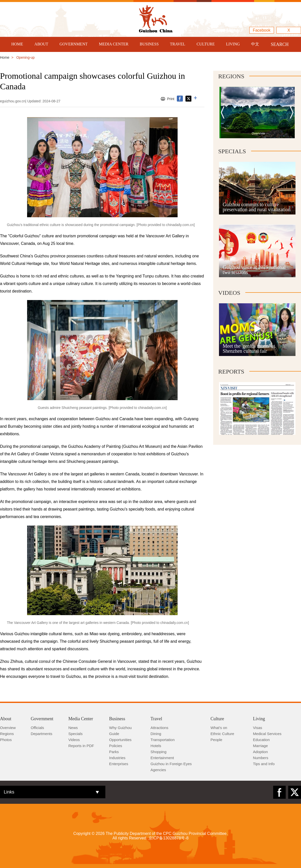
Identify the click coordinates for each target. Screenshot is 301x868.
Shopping (158, 752)
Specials (232, 151)
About (6, 719)
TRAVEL (178, 44)
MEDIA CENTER (114, 44)
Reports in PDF (81, 746)
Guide (114, 734)
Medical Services (267, 734)
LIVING (233, 44)
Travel (156, 719)
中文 (255, 44)
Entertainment (162, 758)
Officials (37, 728)
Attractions (159, 728)
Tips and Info (264, 764)
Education (261, 740)
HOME (17, 44)
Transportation (163, 740)
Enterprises (119, 764)
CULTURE (206, 44)
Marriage (260, 746)
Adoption (260, 752)
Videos (229, 293)
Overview (8, 728)
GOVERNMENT (73, 44)
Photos (6, 740)
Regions (231, 76)
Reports (231, 372)
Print (171, 99)
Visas (258, 728)
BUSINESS (149, 44)
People (216, 740)
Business (117, 719)
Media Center (81, 719)
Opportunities (120, 740)
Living (259, 719)
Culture (217, 719)
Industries (117, 758)
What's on (219, 728)
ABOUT (41, 44)
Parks (114, 752)
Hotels (156, 746)
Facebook (262, 30)
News (73, 728)
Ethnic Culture (222, 734)
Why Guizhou (120, 728)
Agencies (158, 770)
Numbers (261, 758)
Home (5, 57)
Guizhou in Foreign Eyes (171, 764)
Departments (42, 734)
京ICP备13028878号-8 (169, 838)
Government (42, 719)
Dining (156, 734)
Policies (116, 746)
